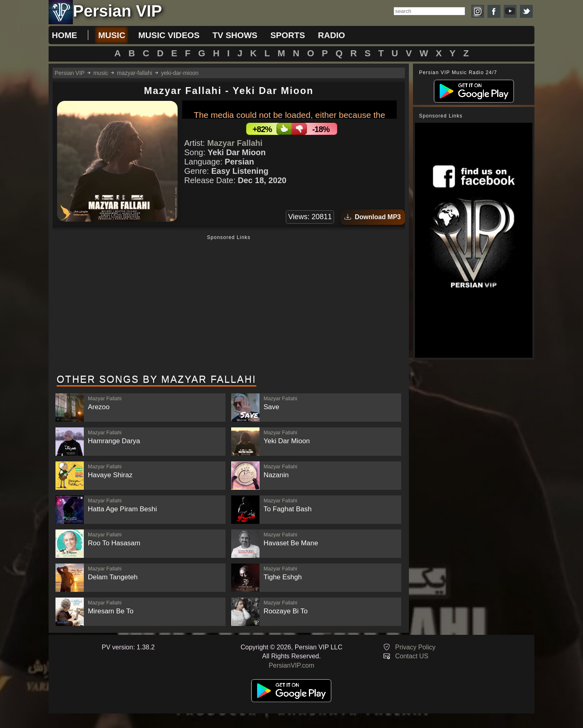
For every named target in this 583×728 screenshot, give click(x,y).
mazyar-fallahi (135, 73)
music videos (169, 35)
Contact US (412, 656)
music (112, 35)
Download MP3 (373, 217)
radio (331, 35)
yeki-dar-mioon (180, 73)
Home (64, 35)
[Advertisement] (229, 305)
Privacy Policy (415, 647)
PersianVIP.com (292, 665)
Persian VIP (70, 73)
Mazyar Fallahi (235, 143)
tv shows (235, 35)
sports (288, 35)
